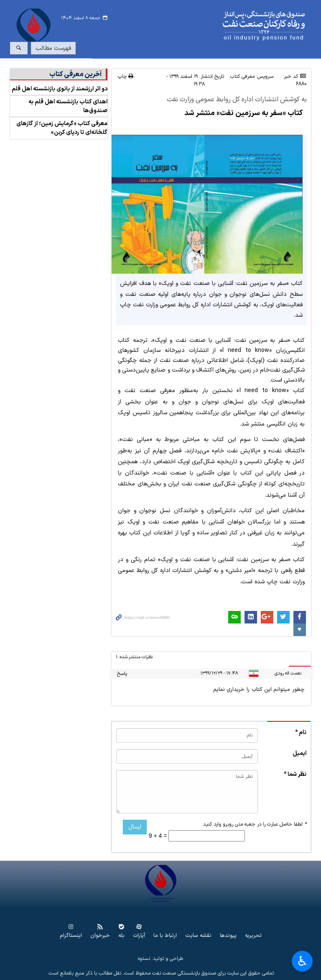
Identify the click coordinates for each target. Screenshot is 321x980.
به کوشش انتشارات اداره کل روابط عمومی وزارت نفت (237, 100)
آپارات (139, 936)
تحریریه (253, 936)
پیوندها (228, 936)
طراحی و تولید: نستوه (160, 959)
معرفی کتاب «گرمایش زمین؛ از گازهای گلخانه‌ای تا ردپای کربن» (62, 128)
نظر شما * (295, 774)
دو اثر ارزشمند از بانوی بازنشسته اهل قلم (60, 89)
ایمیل (299, 753)
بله (121, 936)
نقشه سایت (198, 936)
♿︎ (302, 961)
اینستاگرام (71, 936)
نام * (301, 732)
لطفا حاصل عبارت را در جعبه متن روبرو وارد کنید (255, 824)
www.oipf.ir (186, 26)
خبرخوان (100, 936)
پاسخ (122, 674)
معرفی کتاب (242, 77)
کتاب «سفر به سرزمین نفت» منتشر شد (243, 113)
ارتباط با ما (165, 936)
